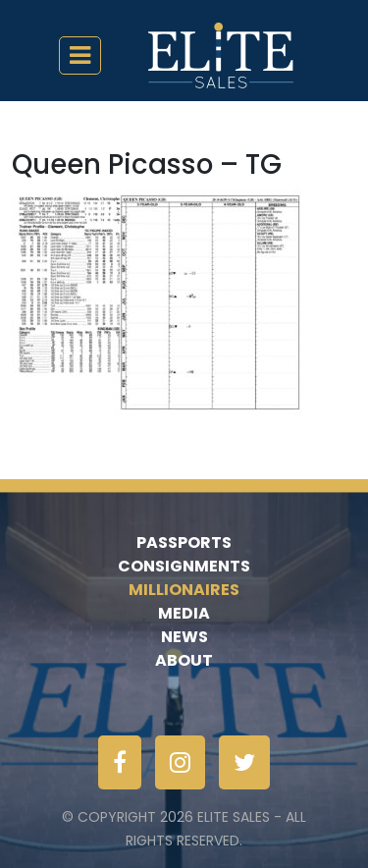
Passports (184, 542)
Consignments (184, 566)
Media (184, 613)
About (184, 660)
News (184, 637)
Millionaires (184, 590)
